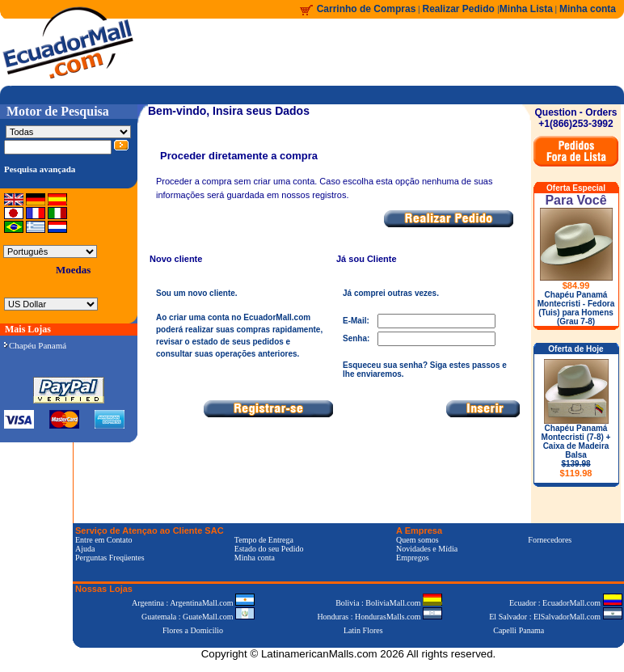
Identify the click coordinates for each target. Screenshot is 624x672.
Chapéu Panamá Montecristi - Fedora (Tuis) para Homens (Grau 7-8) (576, 308)
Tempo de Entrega (264, 540)
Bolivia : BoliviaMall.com (389, 603)
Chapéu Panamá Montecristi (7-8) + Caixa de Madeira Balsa (576, 451)
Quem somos (417, 540)
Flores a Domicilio (193, 630)
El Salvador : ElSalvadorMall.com (555, 617)
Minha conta (588, 9)
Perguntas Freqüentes (110, 558)
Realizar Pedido (460, 9)
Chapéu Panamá (35, 345)
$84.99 (576, 285)
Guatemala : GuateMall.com (198, 617)
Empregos (413, 558)
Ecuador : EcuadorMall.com (566, 603)
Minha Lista (526, 9)
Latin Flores (363, 630)
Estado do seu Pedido (269, 549)
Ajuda (85, 549)
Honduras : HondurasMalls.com (379, 617)
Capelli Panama (519, 630)
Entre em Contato (104, 540)
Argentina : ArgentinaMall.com (193, 603)
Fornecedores (550, 540)
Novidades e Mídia (427, 549)
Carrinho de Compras (367, 9)
